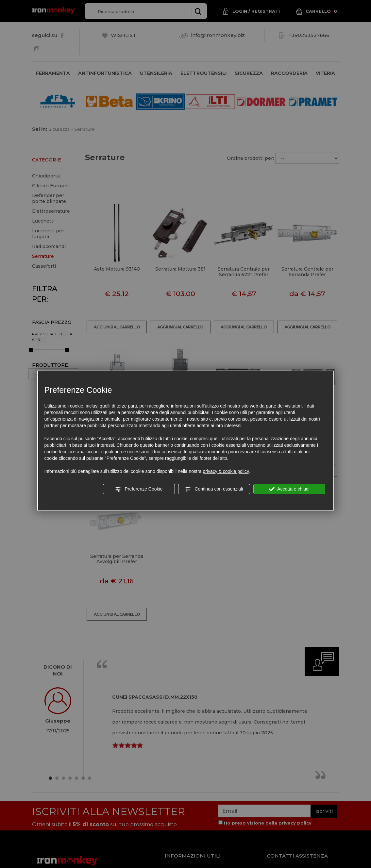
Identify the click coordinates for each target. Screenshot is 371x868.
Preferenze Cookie (139, 489)
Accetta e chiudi (289, 489)
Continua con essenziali (214, 489)
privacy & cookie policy (226, 471)
